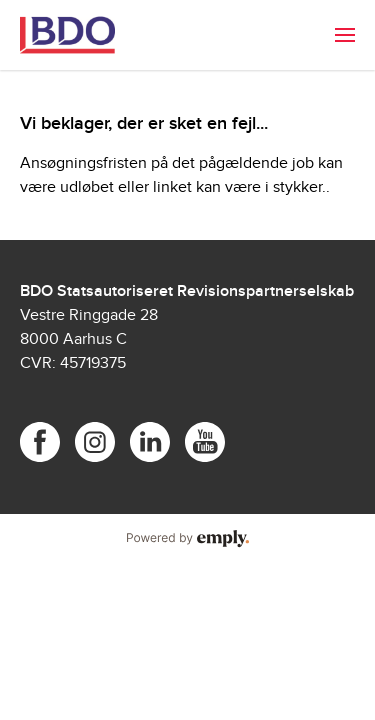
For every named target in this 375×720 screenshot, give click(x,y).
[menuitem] (345, 35)
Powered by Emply (187, 539)
